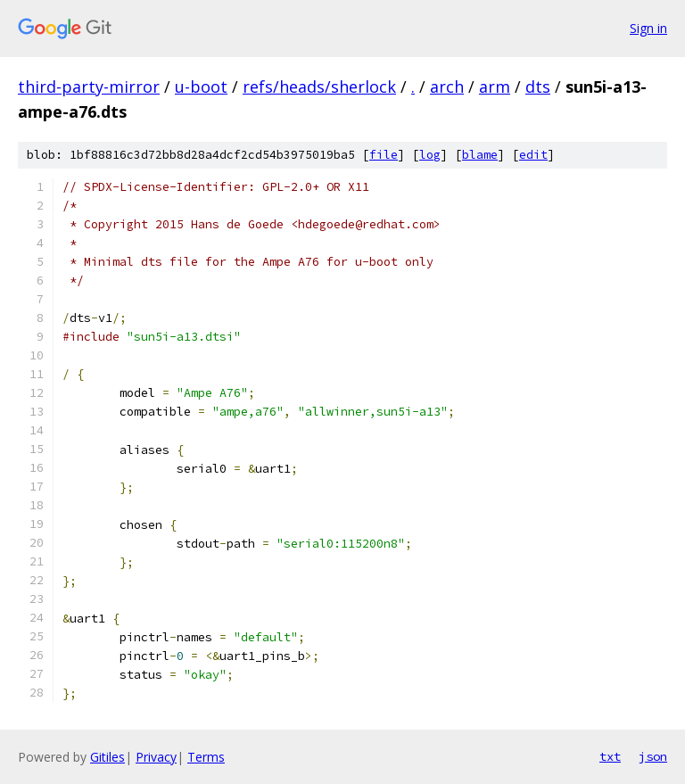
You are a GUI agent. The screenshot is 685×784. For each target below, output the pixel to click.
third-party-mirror (89, 87)
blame (480, 155)
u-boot (201, 87)
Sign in (648, 28)
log (430, 155)
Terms (206, 757)
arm (495, 87)
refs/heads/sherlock (319, 87)
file (384, 155)
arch (447, 87)
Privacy (156, 757)
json (653, 756)
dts (538, 87)
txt (610, 756)
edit (533, 155)
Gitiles (107, 757)
